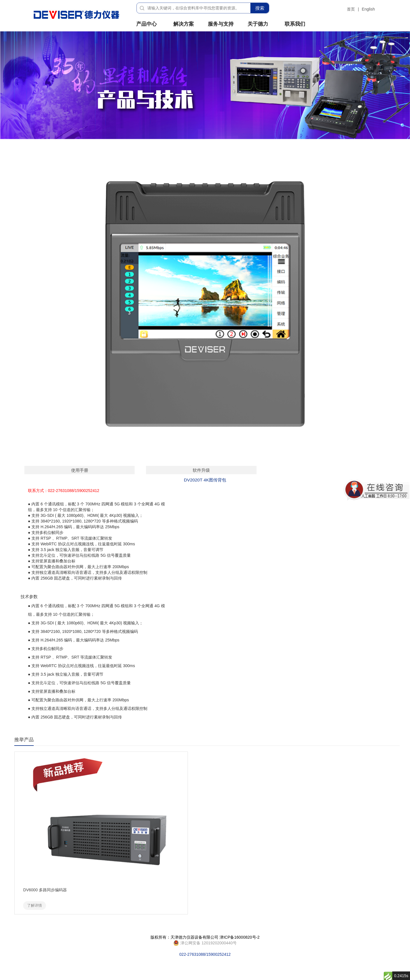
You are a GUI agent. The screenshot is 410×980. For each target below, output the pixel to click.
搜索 (260, 8)
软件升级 (201, 470)
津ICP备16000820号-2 (240, 937)
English (368, 9)
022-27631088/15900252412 (205, 943)
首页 (351, 9)
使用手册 (80, 470)
